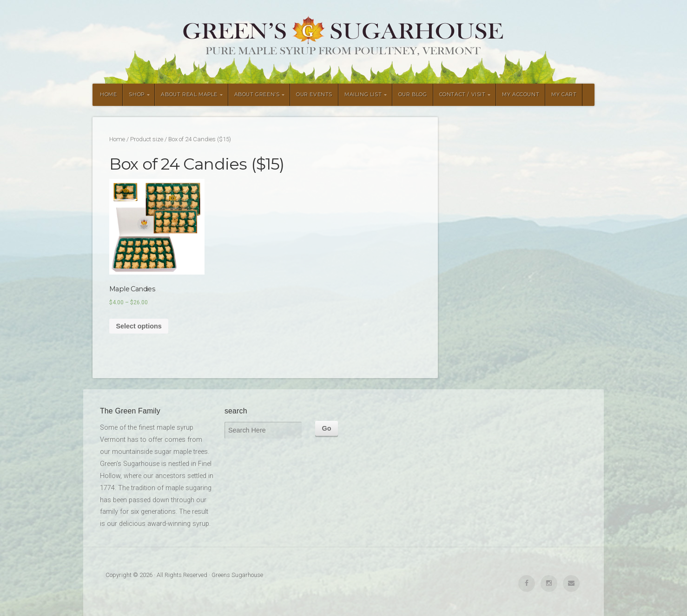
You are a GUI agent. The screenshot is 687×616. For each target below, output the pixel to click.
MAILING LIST (363, 95)
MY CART (564, 95)
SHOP (136, 95)
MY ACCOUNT (521, 95)
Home (117, 139)
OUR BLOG (413, 95)
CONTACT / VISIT (462, 95)
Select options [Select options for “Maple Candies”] (139, 326)
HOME (108, 95)
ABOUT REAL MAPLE (189, 95)
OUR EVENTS (314, 95)
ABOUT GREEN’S (257, 95)
